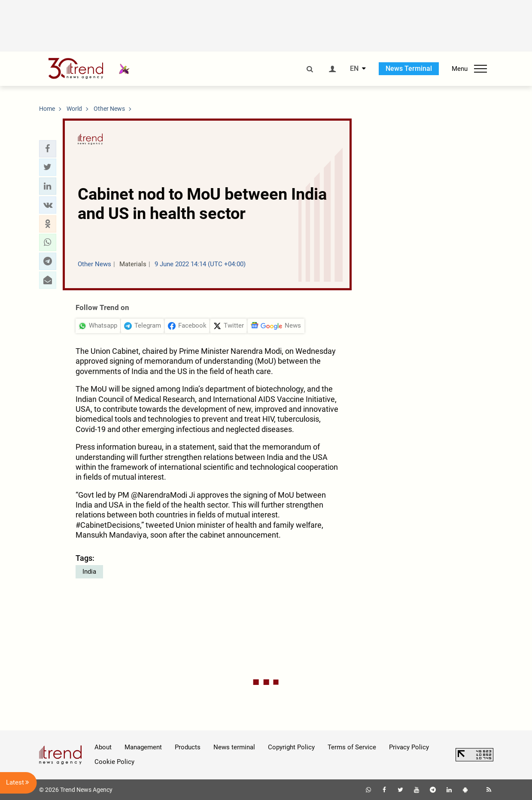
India (89, 572)
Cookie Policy (114, 762)
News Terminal (409, 68)
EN (354, 69)
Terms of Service (352, 747)
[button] (48, 149)
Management (143, 747)
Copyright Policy (291, 747)
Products (188, 747)
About (103, 747)
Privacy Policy (409, 747)
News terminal (234, 747)
